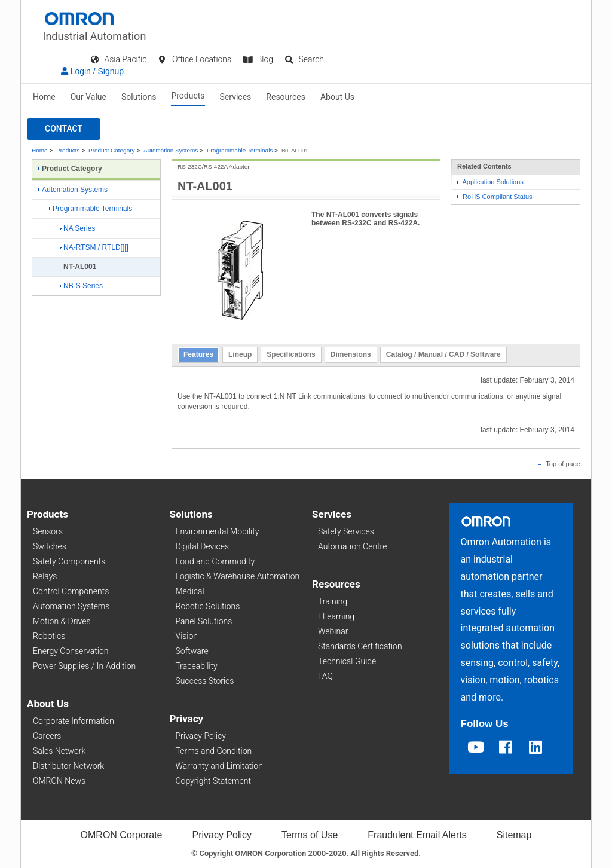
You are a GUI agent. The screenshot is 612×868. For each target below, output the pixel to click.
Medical (190, 591)
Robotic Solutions (208, 606)
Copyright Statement (213, 781)
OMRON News (59, 781)
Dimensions (351, 354)
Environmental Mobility (218, 531)
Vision (187, 636)
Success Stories (205, 681)
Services (236, 97)
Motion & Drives (62, 621)
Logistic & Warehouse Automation (238, 576)
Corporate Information (74, 721)
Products (188, 96)
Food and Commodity (215, 561)
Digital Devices (203, 546)
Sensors (48, 531)
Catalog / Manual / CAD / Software (443, 354)
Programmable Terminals (240, 150)
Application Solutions (490, 182)
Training (333, 601)
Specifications (291, 354)
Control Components (71, 591)
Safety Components (69, 561)
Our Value (88, 97)
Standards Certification (360, 646)
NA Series (77, 228)
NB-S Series (81, 286)
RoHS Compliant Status (495, 197)
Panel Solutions (204, 621)
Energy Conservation (71, 651)
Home (44, 97)
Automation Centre (352, 546)
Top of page (559, 464)
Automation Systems (171, 150)
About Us (337, 97)
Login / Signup (92, 71)
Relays (45, 576)
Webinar (333, 631)
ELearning (336, 616)
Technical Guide (347, 661)
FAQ (325, 676)
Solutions (139, 97)
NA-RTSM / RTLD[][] (94, 247)
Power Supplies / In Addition (84, 666)
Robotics (49, 636)
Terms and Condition (214, 751)
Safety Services (346, 531)
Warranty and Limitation (219, 766)
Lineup (240, 354)
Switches (50, 546)
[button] (64, 129)
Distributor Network (68, 766)
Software (192, 651)
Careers (47, 736)
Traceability (197, 666)
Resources (286, 97)
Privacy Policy (201, 736)
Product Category (111, 150)
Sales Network (59, 751)
